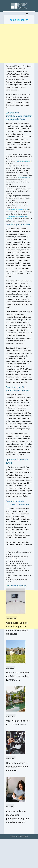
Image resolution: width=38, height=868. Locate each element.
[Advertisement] (19, 44)
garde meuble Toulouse (23, 161)
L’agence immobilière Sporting (18, 209)
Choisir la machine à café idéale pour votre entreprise (17, 767)
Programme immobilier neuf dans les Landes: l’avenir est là (18, 676)
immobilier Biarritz (24, 177)
